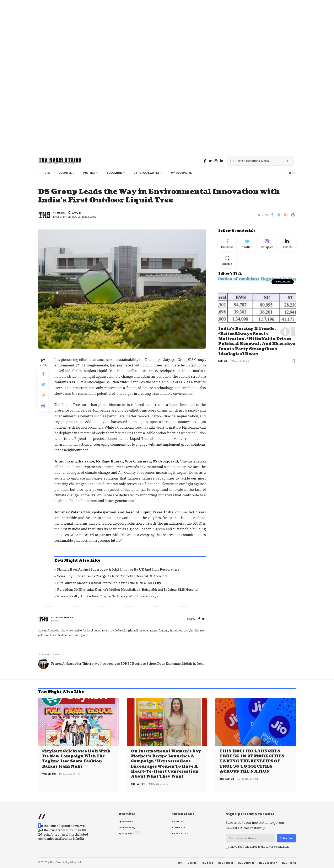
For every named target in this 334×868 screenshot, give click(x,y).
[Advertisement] (125, 80)
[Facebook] (205, 161)
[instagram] (216, 161)
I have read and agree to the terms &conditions (260, 846)
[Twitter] (210, 161)
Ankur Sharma (64, 618)
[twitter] (203, 619)
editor (61, 213)
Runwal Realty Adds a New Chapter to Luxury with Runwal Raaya (108, 597)
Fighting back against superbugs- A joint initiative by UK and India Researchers (118, 570)
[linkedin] (222, 161)
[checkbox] (227, 847)
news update (283, 285)
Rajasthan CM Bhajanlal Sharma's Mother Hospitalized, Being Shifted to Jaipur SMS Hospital (128, 590)
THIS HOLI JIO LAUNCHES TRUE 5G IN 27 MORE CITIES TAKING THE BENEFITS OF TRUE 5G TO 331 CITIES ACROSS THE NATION (252, 761)
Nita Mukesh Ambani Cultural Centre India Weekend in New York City (109, 583)
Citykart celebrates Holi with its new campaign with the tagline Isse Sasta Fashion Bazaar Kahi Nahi (76, 759)
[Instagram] (267, 245)
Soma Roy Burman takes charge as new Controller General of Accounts (112, 576)
